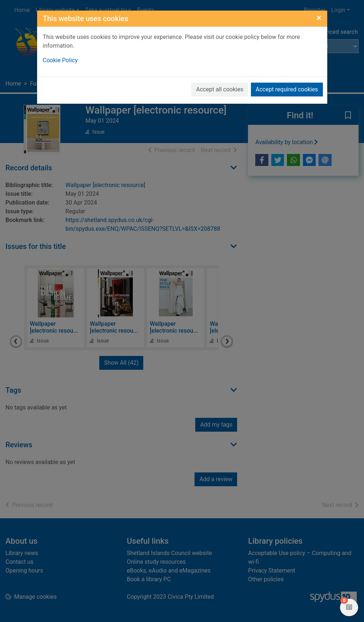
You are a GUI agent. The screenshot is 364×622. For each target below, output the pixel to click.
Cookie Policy (60, 60)
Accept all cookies (220, 89)
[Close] (319, 18)
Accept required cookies (287, 89)
